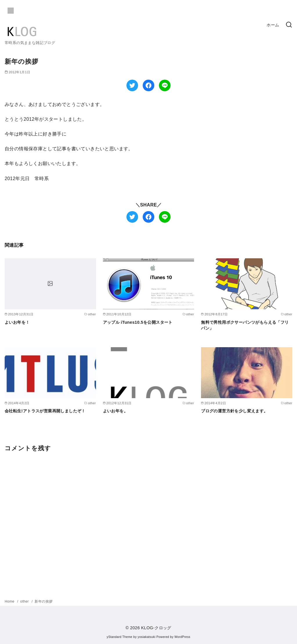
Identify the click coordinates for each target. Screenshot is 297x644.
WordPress (182, 637)
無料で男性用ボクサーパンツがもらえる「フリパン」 (245, 325)
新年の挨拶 (44, 601)
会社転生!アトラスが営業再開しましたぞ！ (45, 411)
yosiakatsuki (147, 637)
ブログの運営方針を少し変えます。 (234, 411)
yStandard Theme (119, 637)
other (25, 601)
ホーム (273, 25)
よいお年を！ (17, 322)
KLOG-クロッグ (156, 628)
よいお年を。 (115, 411)
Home (10, 601)
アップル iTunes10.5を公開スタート (138, 322)
